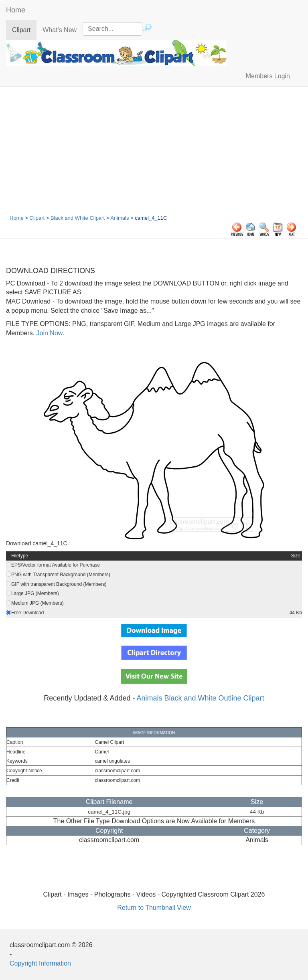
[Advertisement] (154, 151)
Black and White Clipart (78, 218)
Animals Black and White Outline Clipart (201, 698)
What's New (60, 30)
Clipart (24, 29)
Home (16, 10)
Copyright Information (40, 963)
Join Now (48, 333)
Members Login (268, 76)
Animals (120, 218)
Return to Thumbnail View (154, 908)
